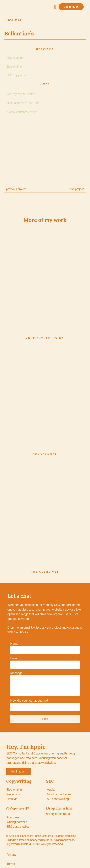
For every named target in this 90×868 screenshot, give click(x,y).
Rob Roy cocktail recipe (21, 94)
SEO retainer (15, 58)
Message (16, 673)
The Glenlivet (45, 572)
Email (14, 658)
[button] (55, 7)
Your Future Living (45, 338)
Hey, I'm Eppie (26, 747)
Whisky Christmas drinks (22, 112)
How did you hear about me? (29, 700)
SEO (50, 781)
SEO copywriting (17, 75)
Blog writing (14, 66)
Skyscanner (45, 454)
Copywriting (19, 781)
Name (14, 643)
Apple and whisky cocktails (23, 103)
